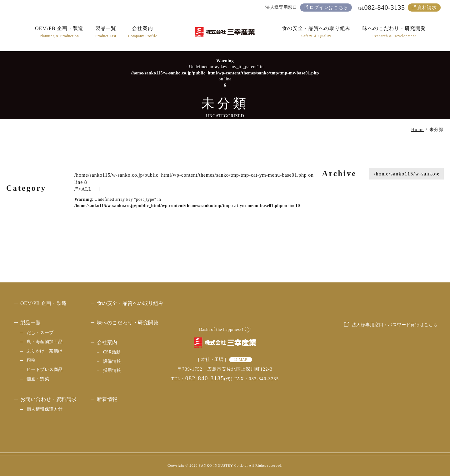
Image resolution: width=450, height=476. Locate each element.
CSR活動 (112, 352)
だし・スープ (40, 333)
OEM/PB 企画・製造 (44, 303)
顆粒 (31, 360)
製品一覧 (31, 323)
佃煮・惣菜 (38, 379)
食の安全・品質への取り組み (130, 303)
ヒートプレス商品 (45, 370)
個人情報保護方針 (45, 409)
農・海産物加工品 (45, 342)
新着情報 (107, 399)
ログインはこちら (329, 8)
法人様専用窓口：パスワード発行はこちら (395, 371)
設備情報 (112, 361)
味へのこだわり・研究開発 (128, 323)
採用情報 (112, 370)
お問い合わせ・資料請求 (49, 399)
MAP (243, 360)
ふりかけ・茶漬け (45, 351)
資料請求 (427, 8)
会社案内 (107, 342)
